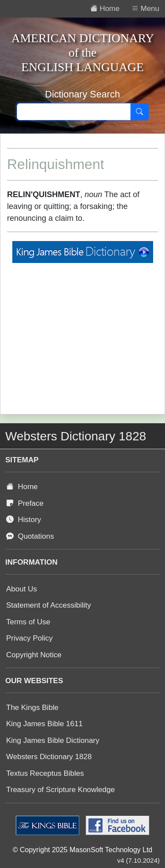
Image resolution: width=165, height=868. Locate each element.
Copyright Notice (34, 655)
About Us (22, 589)
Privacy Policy (29, 638)
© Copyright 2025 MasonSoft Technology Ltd (82, 850)
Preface (25, 503)
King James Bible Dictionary (53, 740)
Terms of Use (28, 622)
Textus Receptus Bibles (45, 773)
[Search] (139, 112)
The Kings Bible (32, 708)
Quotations (30, 536)
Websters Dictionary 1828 (49, 757)
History (24, 520)
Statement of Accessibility (49, 605)
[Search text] (74, 112)
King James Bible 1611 (44, 724)
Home (22, 487)
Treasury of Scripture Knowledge (60, 790)
